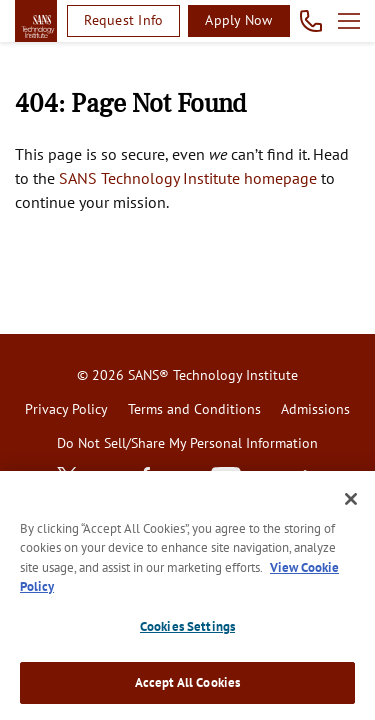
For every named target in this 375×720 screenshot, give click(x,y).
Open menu (349, 21)
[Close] (351, 499)
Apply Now (238, 20)
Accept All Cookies (187, 682)
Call (311, 21)
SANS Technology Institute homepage (188, 178)
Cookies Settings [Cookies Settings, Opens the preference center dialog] (187, 626)
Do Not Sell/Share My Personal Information (187, 443)
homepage (36, 21)
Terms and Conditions (194, 409)
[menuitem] (66, 410)
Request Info (123, 20)
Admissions (315, 409)
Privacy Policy (66, 409)
